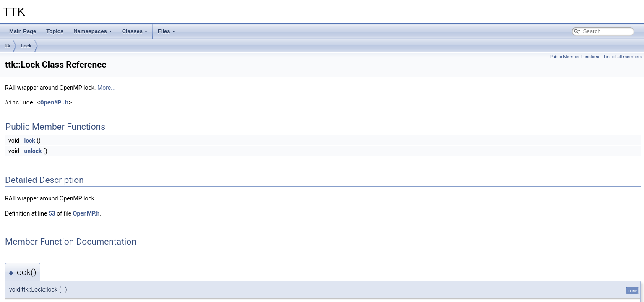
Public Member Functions (575, 57)
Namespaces (93, 31)
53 (52, 213)
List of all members (623, 57)
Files (167, 31)
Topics (55, 31)
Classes (135, 31)
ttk (7, 46)
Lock (26, 46)
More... (106, 88)
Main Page (23, 31)
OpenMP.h (54, 103)
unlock (33, 151)
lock (29, 141)
